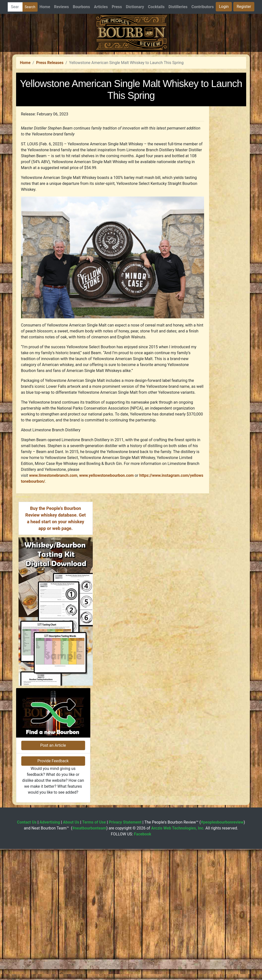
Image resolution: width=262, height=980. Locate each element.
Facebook (143, 965)
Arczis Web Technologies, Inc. (178, 959)
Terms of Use (94, 953)
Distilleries (178, 7)
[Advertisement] (131, 87)
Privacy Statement (125, 953)
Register (244, 7)
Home (45, 7)
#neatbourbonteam (89, 959)
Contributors (203, 7)
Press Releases (50, 132)
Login (224, 7)
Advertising (50, 953)
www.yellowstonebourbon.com (107, 545)
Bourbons (81, 7)
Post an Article (53, 876)
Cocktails (156, 7)
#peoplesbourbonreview (222, 953)
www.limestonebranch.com (53, 545)
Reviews (62, 7)
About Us (71, 953)
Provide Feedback (53, 892)
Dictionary (135, 7)
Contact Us (27, 953)
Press (117, 7)
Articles (101, 7)
